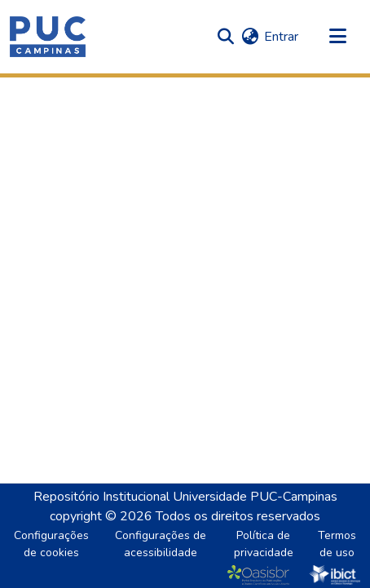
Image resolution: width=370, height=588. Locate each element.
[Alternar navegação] (337, 37)
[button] (48, 37)
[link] (262, 575)
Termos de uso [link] (337, 544)
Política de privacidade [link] (264, 544)
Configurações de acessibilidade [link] (161, 544)
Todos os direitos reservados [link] (238, 516)
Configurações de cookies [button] (51, 544)
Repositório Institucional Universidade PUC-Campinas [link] (185, 497)
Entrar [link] (281, 37)
